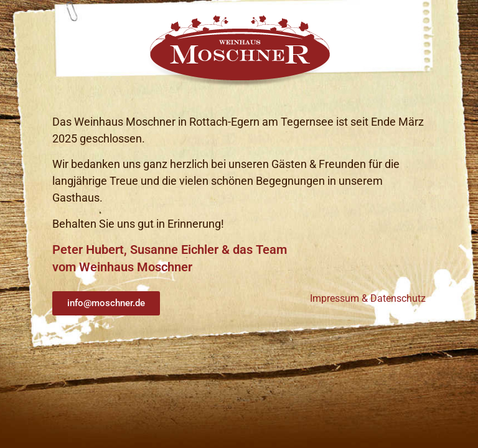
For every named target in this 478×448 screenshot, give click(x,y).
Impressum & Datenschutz (368, 298)
